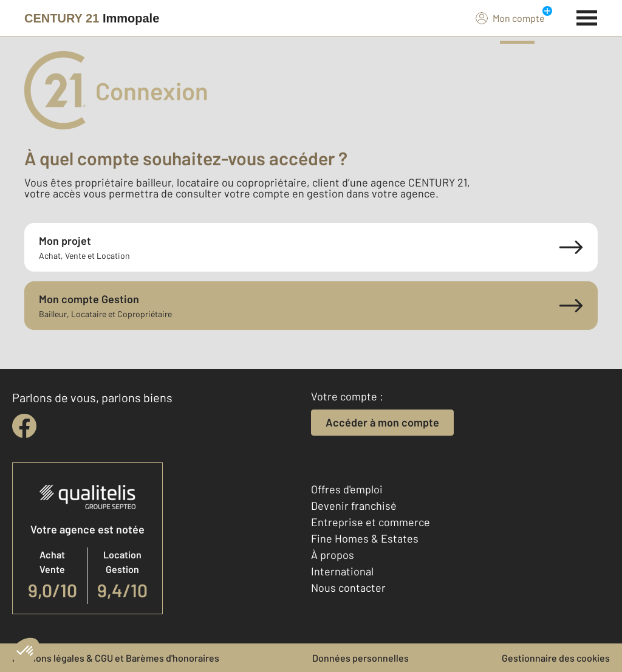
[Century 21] (92, 18)
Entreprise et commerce (371, 522)
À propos (333, 555)
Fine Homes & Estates (365, 538)
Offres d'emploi (347, 489)
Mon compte (510, 18)
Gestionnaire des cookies (556, 658)
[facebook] (24, 426)
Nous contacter (348, 588)
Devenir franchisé (354, 506)
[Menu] (587, 16)
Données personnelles (361, 658)
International (342, 571)
